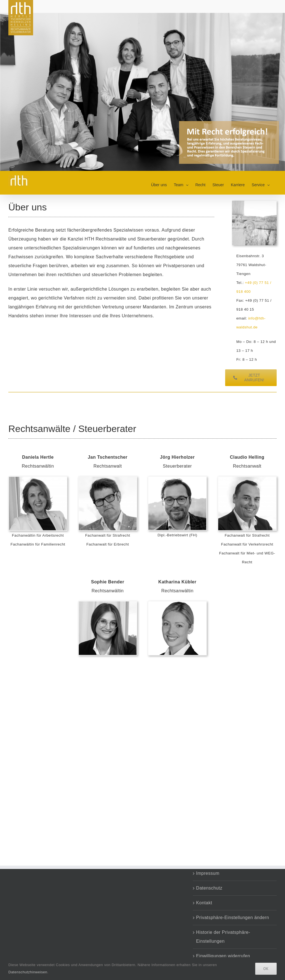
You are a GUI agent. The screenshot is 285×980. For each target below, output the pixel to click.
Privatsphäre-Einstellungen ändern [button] (233, 918)
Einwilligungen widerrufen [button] (223, 956)
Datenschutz (209, 888)
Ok (266, 969)
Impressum (208, 873)
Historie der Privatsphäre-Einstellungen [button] (223, 937)
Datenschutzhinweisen (28, 972)
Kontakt (204, 903)
